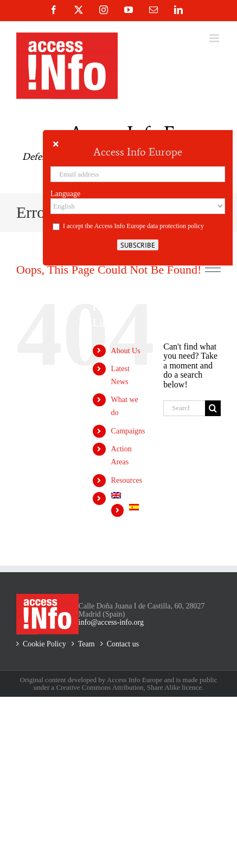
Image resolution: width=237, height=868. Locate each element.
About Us (126, 351)
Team (87, 644)
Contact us (123, 644)
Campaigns (128, 431)
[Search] (213, 408)
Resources (127, 480)
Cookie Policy (44, 644)
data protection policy (175, 226)
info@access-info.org (111, 622)
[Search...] (184, 408)
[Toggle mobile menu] (215, 38)
